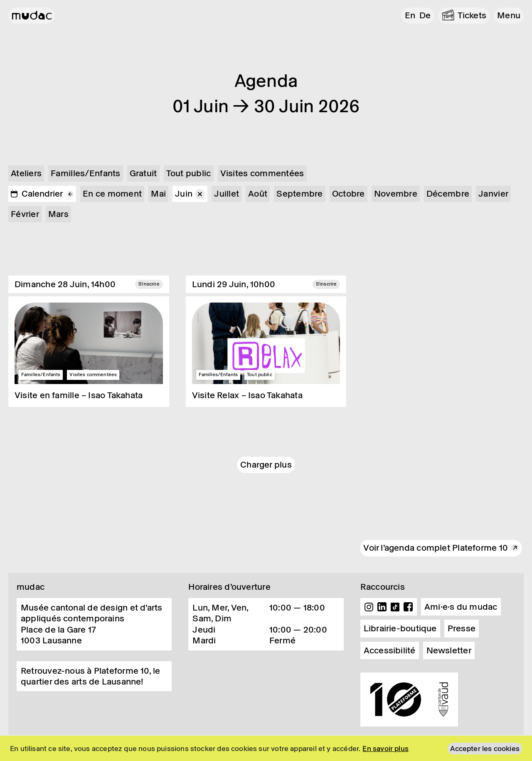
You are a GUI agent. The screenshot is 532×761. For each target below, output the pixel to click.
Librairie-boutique (400, 628)
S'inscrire (149, 284)
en (410, 15)
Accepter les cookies (485, 749)
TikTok (395, 607)
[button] (509, 16)
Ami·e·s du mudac (461, 607)
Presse (462, 628)
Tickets (472, 15)
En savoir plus (385, 749)
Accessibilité (390, 650)
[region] (266, 748)
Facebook (408, 607)
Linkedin (382, 607)
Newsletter (449, 650)
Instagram (369, 607)
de (425, 15)
